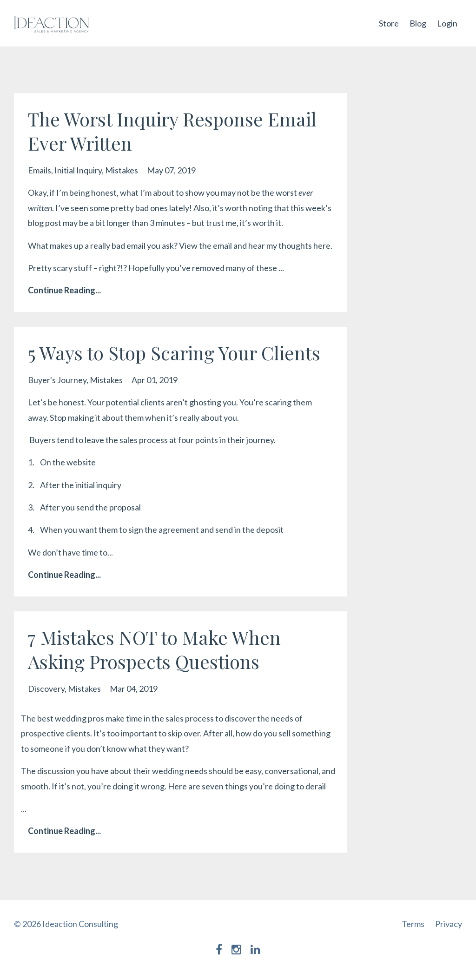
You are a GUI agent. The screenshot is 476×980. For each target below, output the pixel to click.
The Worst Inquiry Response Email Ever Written (172, 131)
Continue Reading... (64, 290)
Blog (418, 23)
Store (389, 23)
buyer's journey (57, 380)
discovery (46, 689)
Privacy (449, 924)
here (322, 245)
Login (447, 23)
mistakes (122, 170)
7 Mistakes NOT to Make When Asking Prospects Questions (154, 649)
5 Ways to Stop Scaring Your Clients (174, 353)
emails (40, 170)
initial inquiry (78, 170)
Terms (413, 924)
